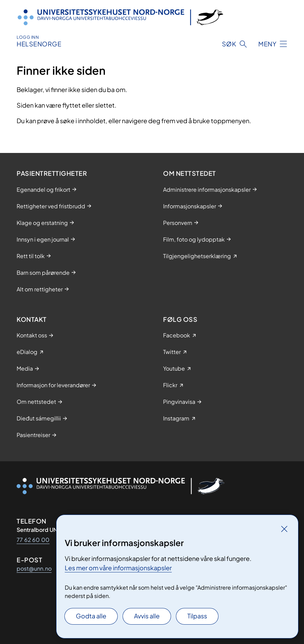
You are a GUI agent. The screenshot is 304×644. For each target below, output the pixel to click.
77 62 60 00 (33, 540)
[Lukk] (284, 529)
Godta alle (91, 616)
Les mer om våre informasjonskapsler (118, 568)
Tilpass (197, 616)
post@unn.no (34, 568)
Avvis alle (147, 616)
